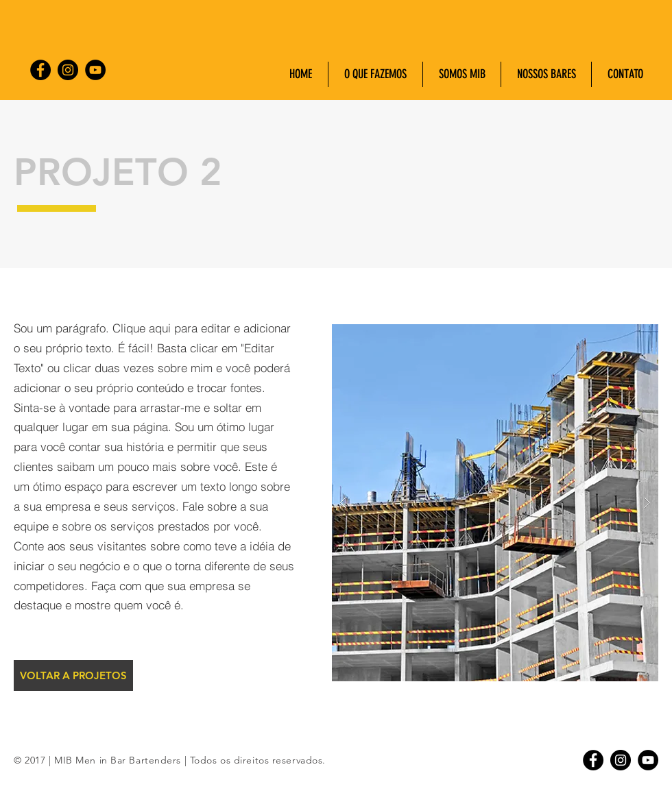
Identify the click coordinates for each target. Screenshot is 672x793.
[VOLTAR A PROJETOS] (73, 675)
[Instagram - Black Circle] (68, 70)
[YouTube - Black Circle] (95, 70)
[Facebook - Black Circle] (40, 70)
